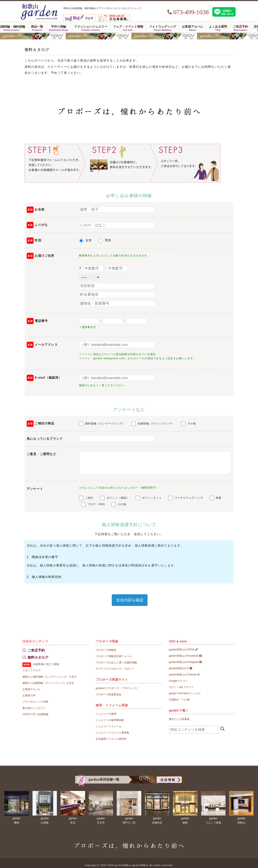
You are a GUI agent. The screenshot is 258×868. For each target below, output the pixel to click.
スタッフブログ (31, 670)
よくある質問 (218, 27)
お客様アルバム (193, 27)
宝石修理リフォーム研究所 (111, 739)
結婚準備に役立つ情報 (46, 664)
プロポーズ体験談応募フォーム (114, 656)
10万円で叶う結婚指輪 (35, 714)
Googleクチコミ (178, 681)
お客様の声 (29, 696)
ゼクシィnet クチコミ (181, 687)
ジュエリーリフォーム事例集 (112, 733)
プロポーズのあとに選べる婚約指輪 (116, 662)
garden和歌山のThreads (184, 675)
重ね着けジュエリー (34, 708)
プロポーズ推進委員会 (109, 694)
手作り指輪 (59, 27)
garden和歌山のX (180, 668)
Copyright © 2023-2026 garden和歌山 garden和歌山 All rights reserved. (129, 865)
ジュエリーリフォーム (109, 726)
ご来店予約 (240, 27)
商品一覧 (37, 27)
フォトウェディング (163, 27)
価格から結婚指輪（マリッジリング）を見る (48, 683)
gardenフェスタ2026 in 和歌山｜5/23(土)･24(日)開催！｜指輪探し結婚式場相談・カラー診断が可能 (129, 36)
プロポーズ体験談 (106, 650)
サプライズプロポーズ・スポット (115, 669)
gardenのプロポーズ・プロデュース (116, 688)
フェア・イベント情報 (128, 27)
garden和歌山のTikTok (183, 650)
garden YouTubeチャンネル (185, 693)
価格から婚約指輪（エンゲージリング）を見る (50, 677)
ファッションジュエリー (91, 27)
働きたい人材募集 (179, 719)
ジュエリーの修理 (106, 714)
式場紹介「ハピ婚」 (180, 700)
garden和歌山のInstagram (185, 662)
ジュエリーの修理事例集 (110, 720)
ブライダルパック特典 (35, 702)
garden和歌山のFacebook (185, 656)
